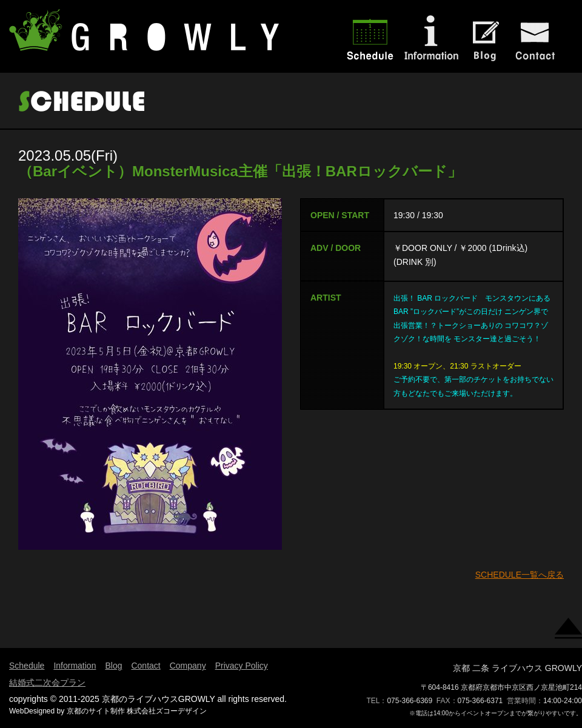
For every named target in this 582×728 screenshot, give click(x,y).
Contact (145, 666)
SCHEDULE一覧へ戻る (520, 575)
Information (75, 666)
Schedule (27, 666)
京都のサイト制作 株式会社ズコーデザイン (137, 711)
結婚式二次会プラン (47, 683)
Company (188, 666)
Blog (113, 666)
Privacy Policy (242, 666)
